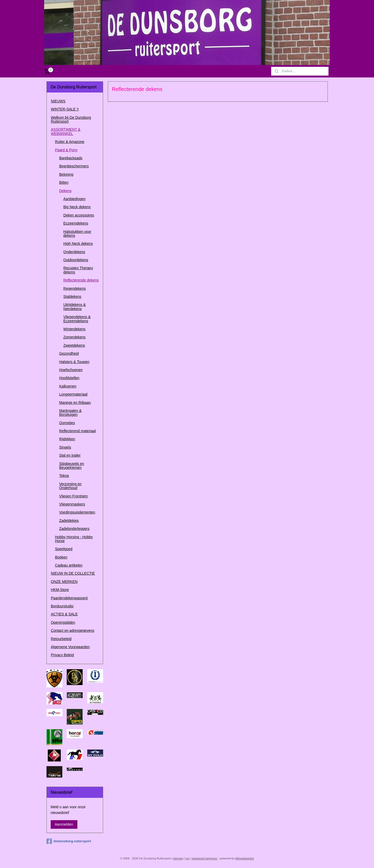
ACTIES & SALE (64, 614)
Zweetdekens (74, 345)
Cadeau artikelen (69, 565)
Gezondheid (69, 353)
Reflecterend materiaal (78, 431)
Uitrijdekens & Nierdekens (75, 307)
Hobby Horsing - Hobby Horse (74, 539)
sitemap (178, 858)
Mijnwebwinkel (245, 858)
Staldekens (72, 297)
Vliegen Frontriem (74, 496)
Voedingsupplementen (77, 512)
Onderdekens (74, 252)
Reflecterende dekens (81, 280)
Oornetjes (67, 423)
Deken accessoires (79, 215)
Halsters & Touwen (74, 362)
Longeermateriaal (73, 394)
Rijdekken (67, 439)
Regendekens (75, 288)
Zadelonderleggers (74, 529)
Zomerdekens (75, 337)
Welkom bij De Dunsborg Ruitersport (71, 119)
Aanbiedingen (75, 199)
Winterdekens (75, 329)
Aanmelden (64, 824)
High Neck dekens (78, 244)
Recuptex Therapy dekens (78, 270)
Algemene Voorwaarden (70, 647)
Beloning (66, 174)
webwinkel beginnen (205, 858)
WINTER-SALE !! (65, 109)
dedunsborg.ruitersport (69, 841)
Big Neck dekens (77, 207)
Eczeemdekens (76, 223)
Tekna (64, 476)
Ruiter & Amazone (70, 142)
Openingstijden (63, 622)
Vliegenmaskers (72, 504)
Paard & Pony (66, 150)
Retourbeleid (61, 639)
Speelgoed (64, 549)
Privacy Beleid (62, 655)
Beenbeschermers (74, 166)
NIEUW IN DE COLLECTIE (73, 573)
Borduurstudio (62, 606)
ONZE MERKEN (64, 582)
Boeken (61, 557)
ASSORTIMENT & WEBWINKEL (66, 131)
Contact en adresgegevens (73, 630)
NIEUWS (58, 101)
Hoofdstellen (69, 378)
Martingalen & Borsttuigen (70, 413)
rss (187, 858)
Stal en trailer (70, 455)
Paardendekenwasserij (69, 598)
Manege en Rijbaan (75, 403)
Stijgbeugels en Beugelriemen (72, 466)
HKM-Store (60, 590)
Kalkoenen (68, 386)
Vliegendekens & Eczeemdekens (77, 319)
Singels (65, 447)
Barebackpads (71, 158)
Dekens (65, 191)
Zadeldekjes (69, 521)
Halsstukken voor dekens (77, 234)
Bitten (64, 182)
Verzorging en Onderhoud (70, 486)
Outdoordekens (76, 260)
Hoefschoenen (71, 370)
